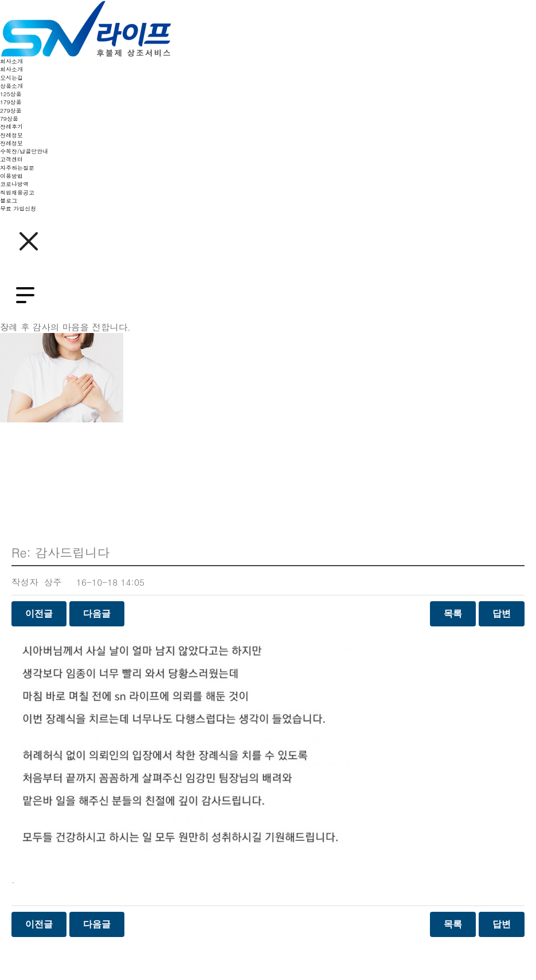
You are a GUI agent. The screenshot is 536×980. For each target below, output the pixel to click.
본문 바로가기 (0, 0)
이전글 (39, 614)
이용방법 (11, 176)
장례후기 (11, 127)
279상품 (11, 111)
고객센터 (11, 159)
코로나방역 (14, 184)
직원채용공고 (17, 193)
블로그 (9, 201)
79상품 (9, 119)
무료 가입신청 (18, 209)
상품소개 (11, 86)
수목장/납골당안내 (24, 151)
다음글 (97, 614)
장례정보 (11, 135)
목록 (453, 614)
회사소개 (11, 61)
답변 (502, 614)
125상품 (11, 94)
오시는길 (11, 78)
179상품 (11, 102)
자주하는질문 (17, 168)
